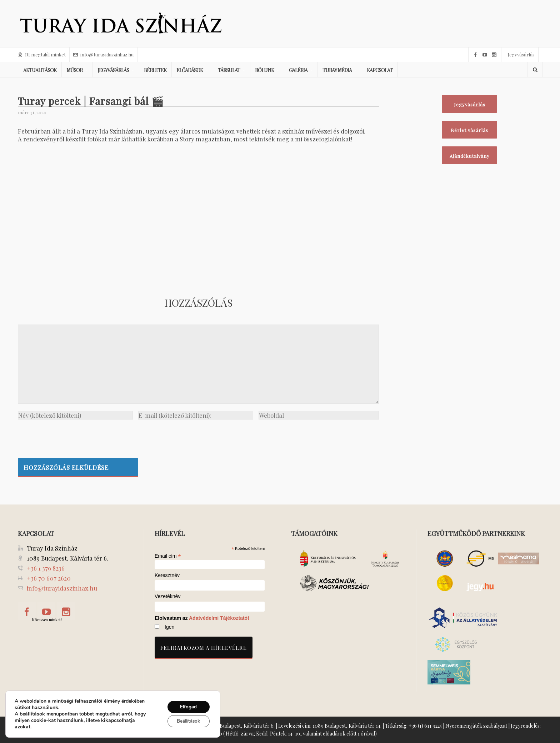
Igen (169, 627)
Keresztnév (167, 575)
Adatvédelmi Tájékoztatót (219, 618)
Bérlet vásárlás (469, 130)
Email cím (168, 556)
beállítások (32, 714)
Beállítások (186, 721)
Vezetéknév (167, 596)
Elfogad (186, 706)
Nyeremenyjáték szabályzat (476, 726)
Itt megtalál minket (42, 54)
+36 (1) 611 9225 (425, 726)
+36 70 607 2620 (49, 578)
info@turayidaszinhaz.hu (103, 54)
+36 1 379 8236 (46, 568)
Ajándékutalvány (470, 156)
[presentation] (72, 437)
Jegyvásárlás (521, 54)
